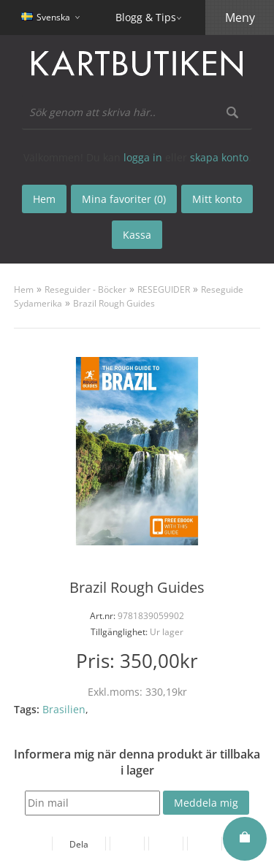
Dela (79, 844)
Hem (24, 289)
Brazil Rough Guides (114, 303)
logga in (143, 157)
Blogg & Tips (146, 17)
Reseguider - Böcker (85, 289)
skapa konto (219, 157)
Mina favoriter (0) (124, 199)
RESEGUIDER (164, 289)
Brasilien (64, 709)
